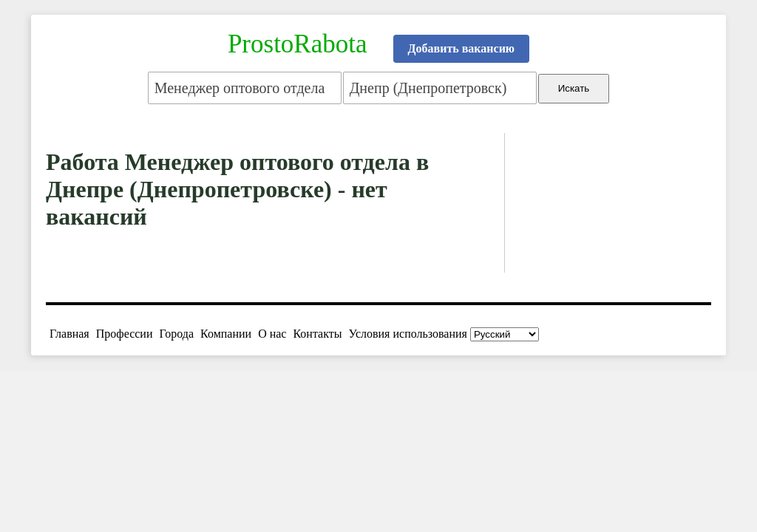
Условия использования (408, 334)
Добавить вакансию (462, 48)
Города (176, 334)
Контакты (317, 334)
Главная (69, 334)
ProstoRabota (298, 44)
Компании (226, 334)
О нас (272, 334)
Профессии (125, 334)
